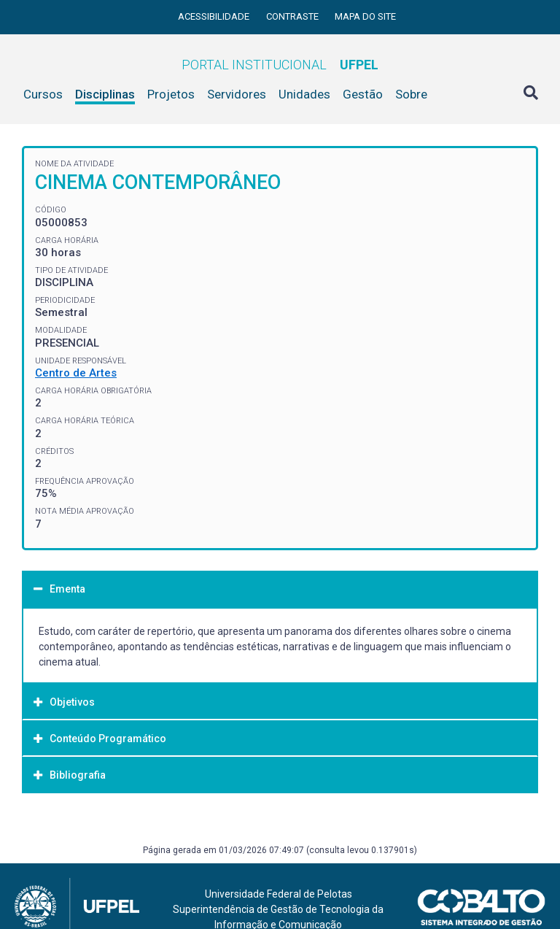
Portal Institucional (280, 65)
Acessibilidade (215, 16)
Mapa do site (365, 16)
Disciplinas (105, 94)
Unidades (304, 94)
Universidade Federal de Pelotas (279, 894)
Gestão (363, 94)
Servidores (237, 94)
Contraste (293, 16)
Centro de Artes (76, 373)
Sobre (411, 94)
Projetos (171, 94)
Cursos (43, 94)
